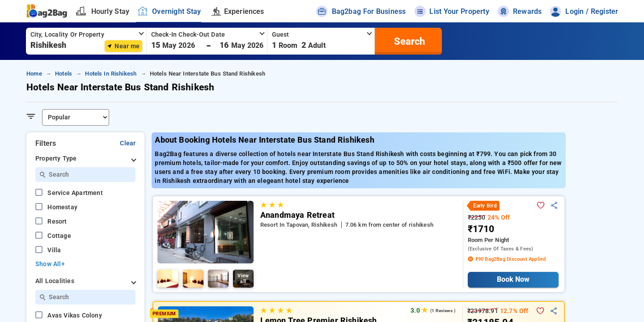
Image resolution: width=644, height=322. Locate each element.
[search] (408, 41)
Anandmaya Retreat (297, 215)
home (34, 74)
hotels (64, 74)
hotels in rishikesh (111, 74)
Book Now (513, 279)
